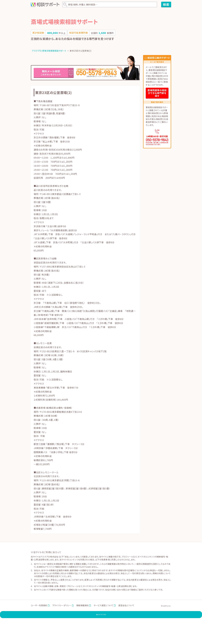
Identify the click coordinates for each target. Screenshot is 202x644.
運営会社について (126, 606)
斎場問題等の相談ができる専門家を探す (157, 93)
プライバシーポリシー (62, 606)
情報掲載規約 (82, 606)
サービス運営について (104, 606)
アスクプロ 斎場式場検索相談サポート (49, 51)
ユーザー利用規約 (39, 606)
